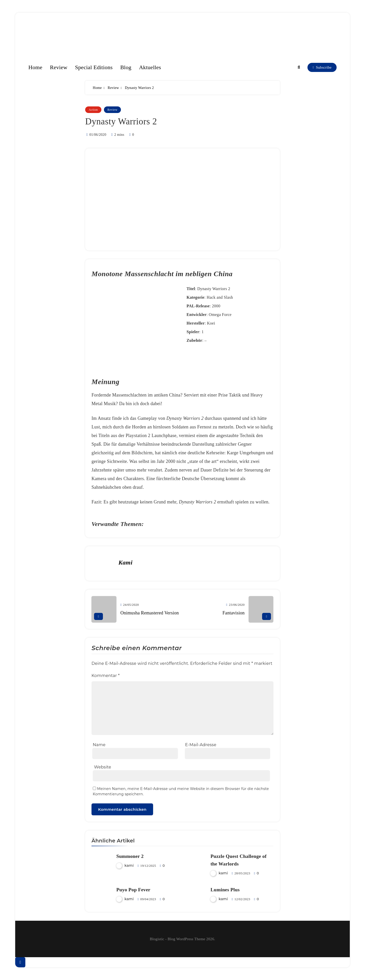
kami (125, 562)
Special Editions (94, 67)
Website (103, 767)
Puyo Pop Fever (133, 890)
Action (93, 110)
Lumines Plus (225, 890)
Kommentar (106, 676)
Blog (126, 67)
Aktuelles (150, 67)
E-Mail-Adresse (201, 745)
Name (99, 745)
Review (59, 67)
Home (35, 67)
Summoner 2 (130, 856)
